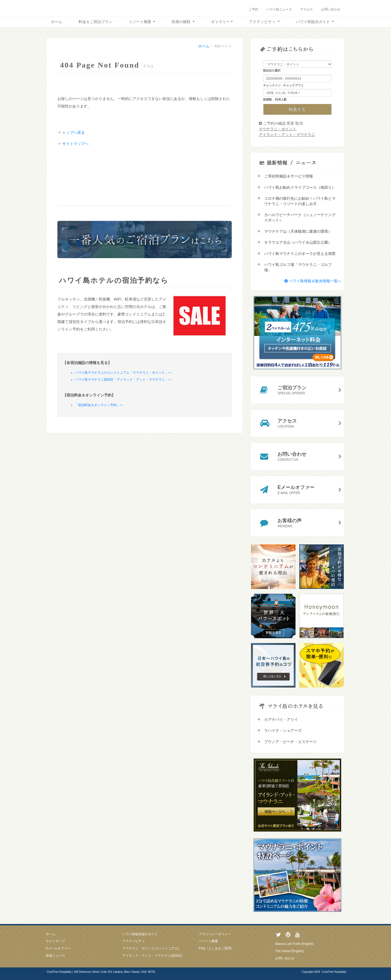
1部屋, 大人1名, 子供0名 (282, 93)
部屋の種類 (182, 22)
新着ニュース (56, 956)
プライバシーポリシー (215, 934)
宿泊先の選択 (272, 70)
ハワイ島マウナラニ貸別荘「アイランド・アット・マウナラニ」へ (123, 380)
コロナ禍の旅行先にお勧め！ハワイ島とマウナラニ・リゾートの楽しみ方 (300, 201)
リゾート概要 (141, 22)
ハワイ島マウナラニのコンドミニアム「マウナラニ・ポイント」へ (123, 373)
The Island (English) (289, 951)
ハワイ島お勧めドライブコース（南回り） (300, 187)
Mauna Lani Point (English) (294, 944)
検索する (297, 109)
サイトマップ (56, 941)
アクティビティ (263, 22)
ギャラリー (220, 22)
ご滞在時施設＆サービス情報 (289, 176)
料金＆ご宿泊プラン (95, 22)
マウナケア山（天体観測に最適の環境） (298, 231)
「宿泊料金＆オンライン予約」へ (99, 405)
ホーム (57, 22)
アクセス (307, 9)
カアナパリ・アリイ (281, 719)
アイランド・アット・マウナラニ (287, 135)
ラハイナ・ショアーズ (283, 730)
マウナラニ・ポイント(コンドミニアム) (151, 948)
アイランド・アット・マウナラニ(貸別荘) (152, 956)
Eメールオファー (58, 948)
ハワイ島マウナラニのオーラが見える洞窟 (300, 254)
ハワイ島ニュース (279, 9)
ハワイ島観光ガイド (313, 22)
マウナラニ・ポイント (278, 129)
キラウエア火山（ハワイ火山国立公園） (298, 242)
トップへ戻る (73, 132)
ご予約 (253, 9)
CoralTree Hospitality (334, 972)
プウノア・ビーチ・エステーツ (290, 742)
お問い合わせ (331, 9)
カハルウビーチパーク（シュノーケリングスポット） (300, 217)
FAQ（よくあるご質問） (216, 948)
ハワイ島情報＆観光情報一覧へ (313, 281)
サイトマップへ (75, 144)
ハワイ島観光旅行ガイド (140, 934)
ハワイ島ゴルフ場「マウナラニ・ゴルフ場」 (298, 267)
